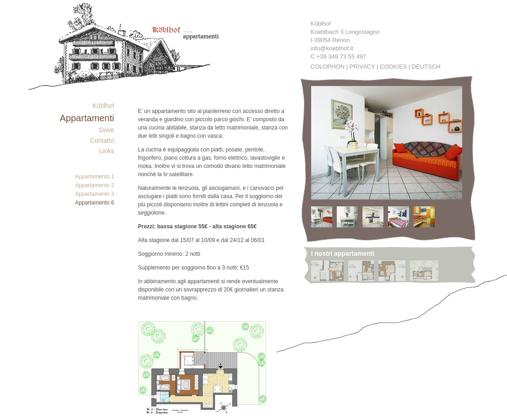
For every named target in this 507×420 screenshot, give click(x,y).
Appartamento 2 (94, 185)
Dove (107, 130)
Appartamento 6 (94, 203)
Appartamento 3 (94, 194)
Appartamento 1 (94, 177)
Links (107, 151)
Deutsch (426, 67)
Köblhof (103, 106)
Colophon (328, 67)
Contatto (102, 140)
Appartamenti (87, 118)
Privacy (362, 67)
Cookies (393, 67)
